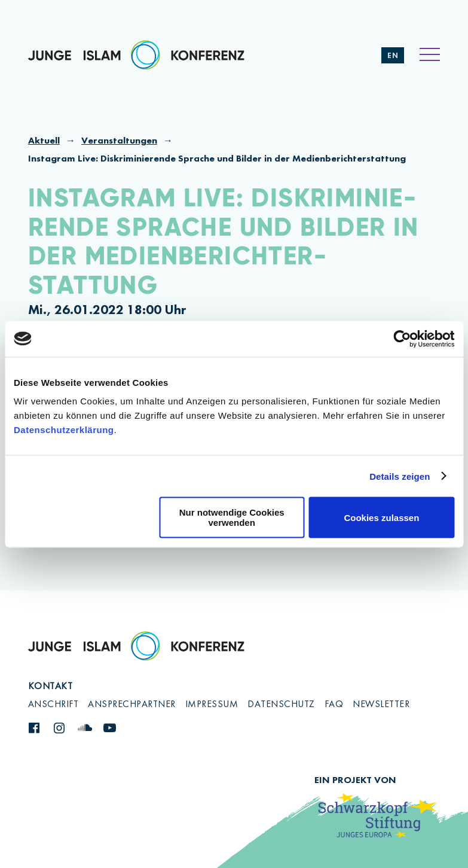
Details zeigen (400, 476)
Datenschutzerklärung (64, 430)
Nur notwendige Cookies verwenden (232, 517)
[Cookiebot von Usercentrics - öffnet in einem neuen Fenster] (402, 339)
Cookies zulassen (381, 517)
